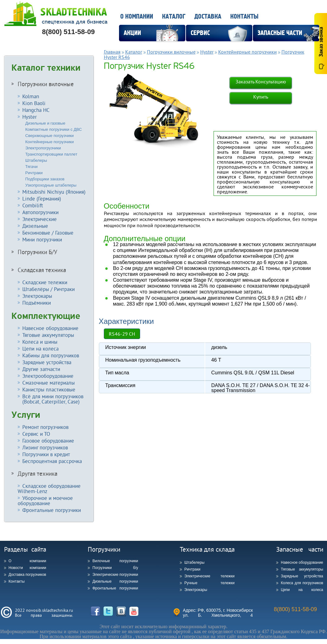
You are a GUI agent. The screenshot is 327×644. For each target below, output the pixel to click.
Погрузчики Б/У (38, 252)
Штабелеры (36, 160)
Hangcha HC (36, 110)
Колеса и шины (40, 342)
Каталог (174, 17)
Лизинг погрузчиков (45, 447)
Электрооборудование (48, 376)
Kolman (31, 96)
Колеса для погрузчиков (302, 583)
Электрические (40, 219)
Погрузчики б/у (115, 568)
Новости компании (27, 568)
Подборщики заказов (45, 179)
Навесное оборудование (50, 328)
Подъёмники (37, 303)
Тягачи (32, 167)
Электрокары (37, 296)
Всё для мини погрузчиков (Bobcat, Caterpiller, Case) (51, 399)
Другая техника (38, 474)
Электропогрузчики (43, 148)
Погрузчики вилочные (46, 84)
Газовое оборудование (48, 441)
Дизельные (35, 226)
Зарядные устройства (47, 362)
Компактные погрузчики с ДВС (54, 129)
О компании (137, 17)
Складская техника (42, 270)
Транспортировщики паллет (51, 154)
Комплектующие (46, 316)
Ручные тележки (210, 583)
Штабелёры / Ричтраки (49, 289)
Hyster (30, 117)
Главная (112, 52)
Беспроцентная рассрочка (52, 461)
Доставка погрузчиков (27, 575)
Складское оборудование (49, 488)
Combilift (33, 205)
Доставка (208, 17)
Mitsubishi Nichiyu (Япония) (54, 192)
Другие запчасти (41, 369)
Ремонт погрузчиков (45, 427)
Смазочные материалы (49, 383)
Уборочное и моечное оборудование (45, 501)
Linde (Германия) (42, 198)
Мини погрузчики (42, 239)
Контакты (244, 17)
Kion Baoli (34, 103)
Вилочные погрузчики (115, 561)
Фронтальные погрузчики (52, 510)
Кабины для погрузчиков (51, 355)
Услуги (26, 415)
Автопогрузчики (40, 212)
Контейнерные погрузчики (50, 142)
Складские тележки (45, 282)
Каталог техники (46, 68)
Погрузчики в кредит (46, 454)
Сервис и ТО (36, 434)
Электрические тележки (210, 576)
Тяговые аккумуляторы (48, 335)
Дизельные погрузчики (115, 581)
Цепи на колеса (40, 348)
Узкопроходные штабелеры (51, 185)
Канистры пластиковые (49, 389)
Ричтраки (34, 173)
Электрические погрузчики (115, 575)
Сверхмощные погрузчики (50, 136)
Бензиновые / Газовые (48, 233)
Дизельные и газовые (45, 123)
